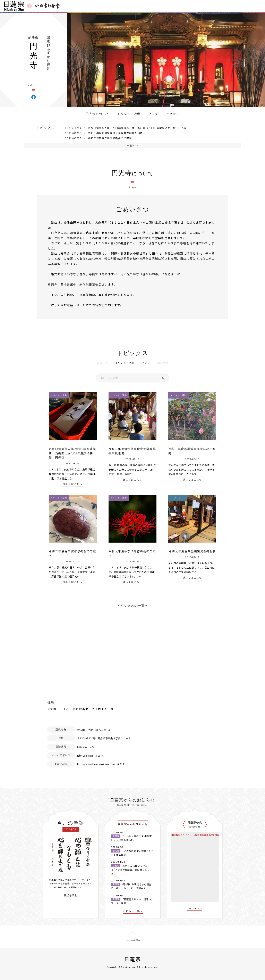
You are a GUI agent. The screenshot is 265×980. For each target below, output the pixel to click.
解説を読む (71, 895)
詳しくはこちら (73, 484)
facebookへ (195, 908)
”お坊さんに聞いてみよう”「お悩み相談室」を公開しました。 (130, 869)
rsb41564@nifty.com (90, 755)
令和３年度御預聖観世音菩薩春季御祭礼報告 (115, 133)
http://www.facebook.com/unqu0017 (101, 764)
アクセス (173, 114)
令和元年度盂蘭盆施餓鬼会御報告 (192, 551)
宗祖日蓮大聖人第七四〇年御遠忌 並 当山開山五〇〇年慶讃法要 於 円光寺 (137, 128)
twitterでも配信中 (68, 887)
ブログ (153, 114)
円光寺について (97, 114)
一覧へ (131, 146)
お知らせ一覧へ (133, 911)
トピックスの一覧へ (133, 606)
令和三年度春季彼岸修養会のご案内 (110, 138)
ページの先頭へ (133, 940)
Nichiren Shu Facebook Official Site (199, 835)
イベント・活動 (129, 114)
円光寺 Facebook (34, 97)
